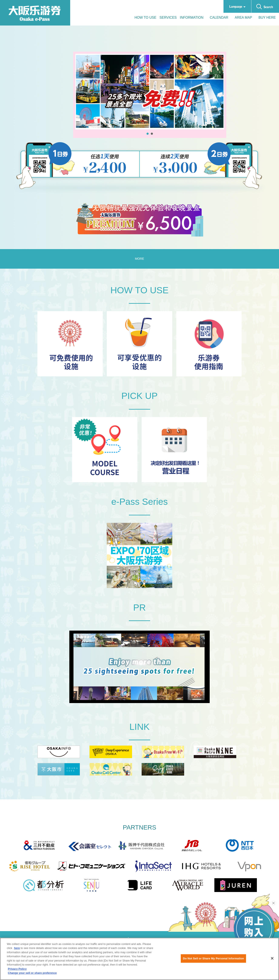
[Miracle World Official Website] (188, 892)
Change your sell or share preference (32, 975)
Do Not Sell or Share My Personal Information (213, 960)
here (17, 950)
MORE (139, 289)
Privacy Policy (17, 971)
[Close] (272, 960)
